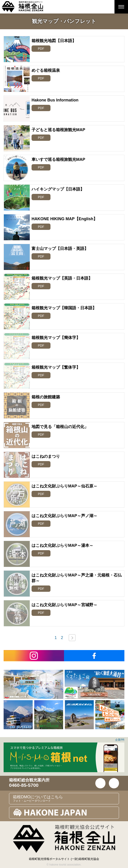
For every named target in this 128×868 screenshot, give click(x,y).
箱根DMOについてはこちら (66, 798)
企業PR (120, 740)
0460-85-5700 (24, 785)
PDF (41, 49)
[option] (33, 684)
